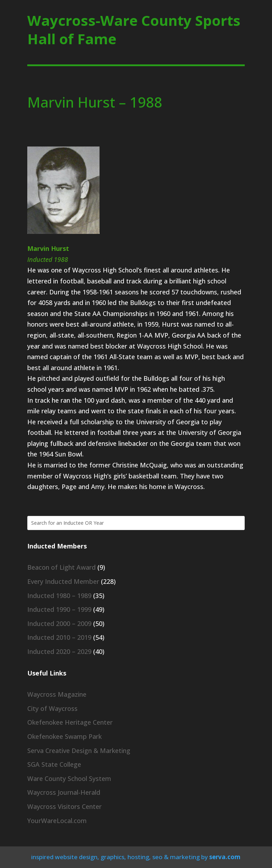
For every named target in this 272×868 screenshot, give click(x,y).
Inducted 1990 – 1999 (59, 609)
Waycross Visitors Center (64, 806)
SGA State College (54, 764)
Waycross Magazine (57, 694)
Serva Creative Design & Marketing (79, 751)
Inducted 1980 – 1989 (59, 596)
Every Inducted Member (63, 581)
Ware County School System (69, 778)
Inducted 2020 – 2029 (59, 651)
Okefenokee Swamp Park (64, 736)
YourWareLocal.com (57, 821)
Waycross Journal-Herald (64, 792)
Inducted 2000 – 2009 (59, 623)
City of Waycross (52, 708)
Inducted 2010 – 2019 (59, 637)
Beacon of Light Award (61, 567)
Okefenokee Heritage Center (70, 722)
